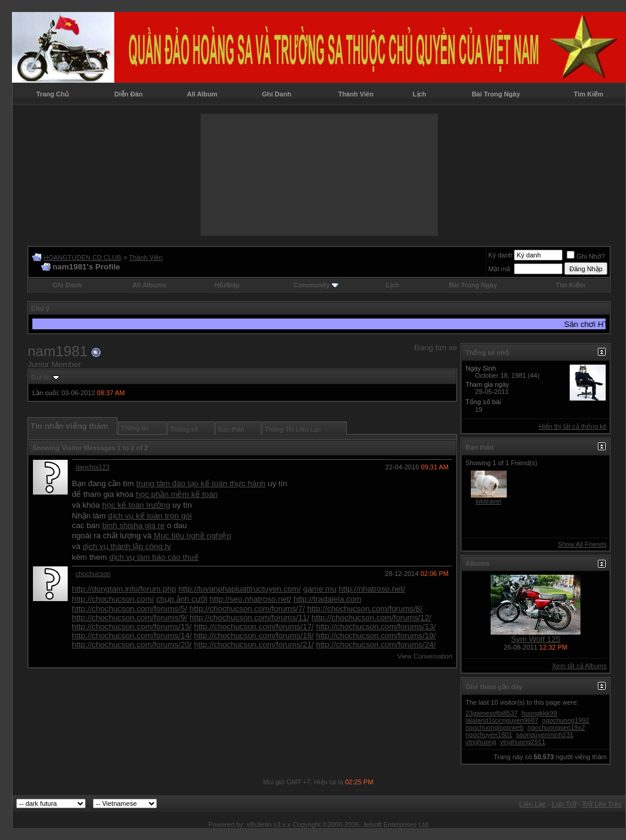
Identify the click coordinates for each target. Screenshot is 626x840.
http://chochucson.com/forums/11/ (249, 618)
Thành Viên (356, 94)
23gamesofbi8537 (492, 713)
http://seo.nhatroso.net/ (250, 599)
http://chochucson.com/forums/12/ (371, 618)
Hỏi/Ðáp (227, 285)
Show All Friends (582, 544)
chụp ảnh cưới (182, 599)
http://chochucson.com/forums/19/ (376, 636)
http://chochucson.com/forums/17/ (254, 627)
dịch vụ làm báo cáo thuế (154, 557)
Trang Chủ (53, 94)
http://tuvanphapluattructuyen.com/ (240, 589)
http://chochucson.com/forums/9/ (130, 618)
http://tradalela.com (327, 599)
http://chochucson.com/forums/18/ (254, 636)
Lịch (420, 94)
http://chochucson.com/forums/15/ (132, 627)
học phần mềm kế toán (177, 494)
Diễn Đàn (129, 94)
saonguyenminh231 (545, 735)
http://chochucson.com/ (113, 599)
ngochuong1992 (566, 720)
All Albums (149, 285)
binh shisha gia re (133, 525)
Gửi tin (41, 377)
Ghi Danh (276, 94)
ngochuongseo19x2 (556, 727)
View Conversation (425, 656)
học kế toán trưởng (136, 505)
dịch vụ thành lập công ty (127, 546)
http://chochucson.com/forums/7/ (247, 609)
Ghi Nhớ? (586, 256)
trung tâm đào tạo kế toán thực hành (201, 483)
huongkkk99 (539, 713)
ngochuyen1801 (489, 735)
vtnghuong (481, 742)
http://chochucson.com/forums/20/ (132, 645)
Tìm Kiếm (589, 94)
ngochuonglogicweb (495, 727)
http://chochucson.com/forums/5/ (130, 609)
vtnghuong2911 (522, 742)
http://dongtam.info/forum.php (124, 589)
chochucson (93, 574)
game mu (320, 589)
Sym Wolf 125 (536, 639)
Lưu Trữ (564, 804)
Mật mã (499, 269)
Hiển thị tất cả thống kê (573, 426)
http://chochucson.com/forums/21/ (254, 645)
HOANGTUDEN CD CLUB (83, 257)
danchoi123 (93, 467)
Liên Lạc (533, 804)
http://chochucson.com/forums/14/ (132, 636)
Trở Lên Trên (602, 804)
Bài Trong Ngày (496, 94)
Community (316, 285)
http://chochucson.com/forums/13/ (376, 627)
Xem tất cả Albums (580, 666)
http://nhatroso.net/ (372, 589)
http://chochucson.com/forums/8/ (365, 609)
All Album (202, 94)
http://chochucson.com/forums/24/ (376, 645)
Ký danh (500, 255)
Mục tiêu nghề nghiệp (193, 536)
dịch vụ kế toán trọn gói (150, 516)
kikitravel (489, 501)
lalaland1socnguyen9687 (502, 720)
